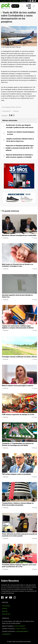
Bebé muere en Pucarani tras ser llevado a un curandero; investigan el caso (18, 265)
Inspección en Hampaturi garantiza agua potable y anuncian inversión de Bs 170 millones (20, 148)
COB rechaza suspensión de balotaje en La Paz (18, 415)
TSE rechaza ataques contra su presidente (17, 474)
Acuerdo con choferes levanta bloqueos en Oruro (21, 133)
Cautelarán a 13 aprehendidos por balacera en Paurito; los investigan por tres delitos (18, 444)
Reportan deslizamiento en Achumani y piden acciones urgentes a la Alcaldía (19, 156)
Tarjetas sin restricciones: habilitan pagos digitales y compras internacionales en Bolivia (18, 327)
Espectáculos (6, 614)
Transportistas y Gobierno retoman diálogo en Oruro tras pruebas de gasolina (18, 504)
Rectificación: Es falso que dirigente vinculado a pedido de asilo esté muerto (20, 126)
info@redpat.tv (6, 634)
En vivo (15, 6)
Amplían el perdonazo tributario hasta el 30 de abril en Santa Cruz (20, 140)
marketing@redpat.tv (22, 631)
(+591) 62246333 (20, 626)
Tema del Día (7, 111)
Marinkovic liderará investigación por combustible (19, 235)
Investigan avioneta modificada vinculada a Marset (19, 357)
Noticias (16, 111)
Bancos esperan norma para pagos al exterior (18, 386)
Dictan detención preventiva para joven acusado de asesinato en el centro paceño (20, 535)
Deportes (5, 611)
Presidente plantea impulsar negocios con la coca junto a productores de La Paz (19, 566)
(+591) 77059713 (21, 629)
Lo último (4, 1)
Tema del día (6, 606)
